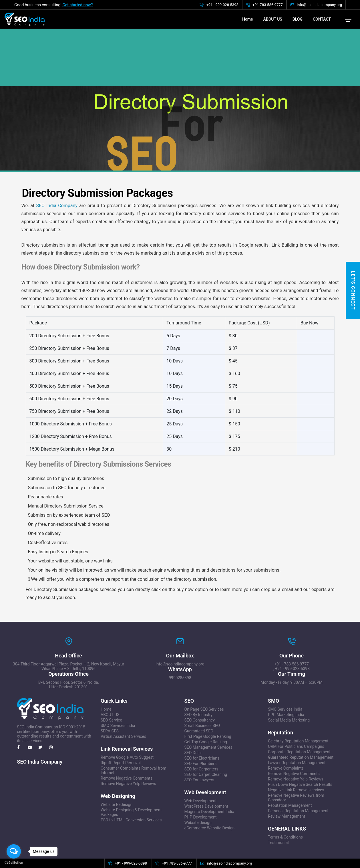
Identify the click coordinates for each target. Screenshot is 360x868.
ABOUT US (273, 19)
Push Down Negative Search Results (300, 756)
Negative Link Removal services (296, 761)
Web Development (201, 772)
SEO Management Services (208, 718)
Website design (198, 794)
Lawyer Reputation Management (297, 734)
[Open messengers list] (14, 851)
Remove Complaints (286, 739)
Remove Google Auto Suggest (127, 728)
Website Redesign (117, 776)
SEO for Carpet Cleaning (206, 746)
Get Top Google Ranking (206, 713)
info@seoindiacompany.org (180, 635)
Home (248, 19)
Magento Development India (209, 783)
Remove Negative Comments (127, 749)
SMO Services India (118, 697)
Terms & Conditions (285, 808)
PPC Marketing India (286, 686)
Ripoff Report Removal (121, 734)
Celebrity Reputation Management (298, 712)
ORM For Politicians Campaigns (296, 718)
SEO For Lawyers (199, 751)
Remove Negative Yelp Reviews (128, 755)
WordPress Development (206, 777)
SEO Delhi (193, 724)
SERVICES (110, 702)
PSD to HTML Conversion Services (131, 791)
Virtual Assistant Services (123, 708)
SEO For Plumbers (201, 735)
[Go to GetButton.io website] (14, 862)
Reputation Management (290, 776)
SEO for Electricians (202, 729)
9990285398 (180, 649)
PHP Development (201, 788)
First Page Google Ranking (208, 708)
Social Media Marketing (289, 691)
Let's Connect (353, 291)
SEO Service (111, 691)
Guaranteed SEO (199, 702)
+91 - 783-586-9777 (292, 635)
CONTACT (322, 19)
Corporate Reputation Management (299, 723)
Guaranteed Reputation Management (301, 728)
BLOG (298, 19)
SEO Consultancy (200, 691)
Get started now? (77, 5)
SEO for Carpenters (201, 740)
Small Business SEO (202, 697)
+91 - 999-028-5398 (292, 640)
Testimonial (278, 814)
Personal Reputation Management (298, 782)
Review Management (287, 787)
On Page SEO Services (204, 680)
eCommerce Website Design (210, 799)
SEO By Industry (199, 686)
